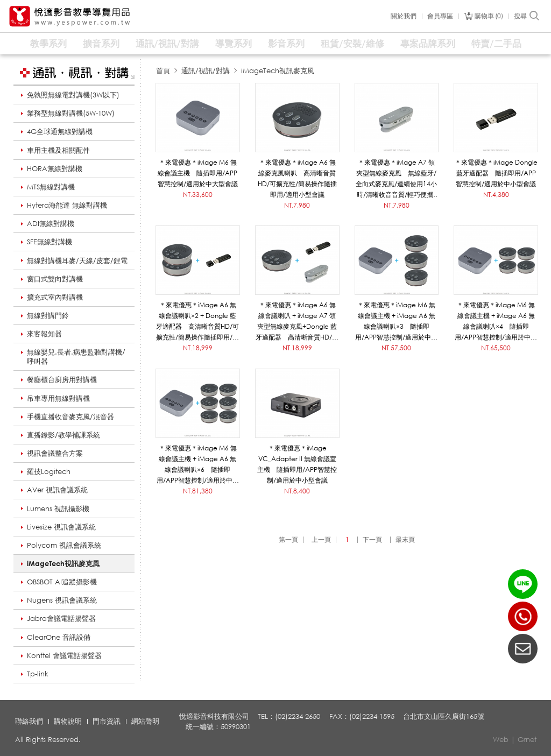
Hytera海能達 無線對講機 (67, 205)
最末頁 (405, 539)
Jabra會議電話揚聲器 (61, 618)
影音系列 (286, 43)
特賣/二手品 (496, 43)
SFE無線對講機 (50, 242)
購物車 (489, 16)
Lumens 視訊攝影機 (58, 508)
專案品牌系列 (428, 43)
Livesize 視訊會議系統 (61, 527)
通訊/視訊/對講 (167, 43)
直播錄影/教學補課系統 (63, 435)
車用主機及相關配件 (58, 150)
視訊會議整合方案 (55, 453)
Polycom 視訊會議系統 (64, 545)
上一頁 (321, 539)
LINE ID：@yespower (523, 584)
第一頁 (288, 539)
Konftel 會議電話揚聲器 (64, 655)
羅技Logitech (49, 471)
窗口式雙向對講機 (55, 279)
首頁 (163, 70)
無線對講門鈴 (48, 315)
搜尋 (527, 16)
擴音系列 (101, 43)
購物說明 (68, 721)
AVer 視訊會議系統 (57, 490)
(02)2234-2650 (523, 616)
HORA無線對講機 (55, 168)
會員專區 (440, 16)
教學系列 (48, 43)
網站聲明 (145, 721)
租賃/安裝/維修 (352, 43)
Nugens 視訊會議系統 (62, 600)
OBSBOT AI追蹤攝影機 (62, 582)
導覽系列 (234, 43)
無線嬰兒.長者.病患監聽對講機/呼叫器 (76, 356)
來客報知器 (44, 334)
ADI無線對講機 (51, 223)
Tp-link (38, 674)
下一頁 (372, 539)
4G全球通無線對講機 (60, 131)
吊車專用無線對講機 (58, 398)
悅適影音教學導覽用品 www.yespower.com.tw (70, 16)
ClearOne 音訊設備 (59, 637)
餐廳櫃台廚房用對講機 (62, 379)
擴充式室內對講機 (55, 297)
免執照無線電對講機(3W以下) (73, 95)
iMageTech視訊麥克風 (63, 563)
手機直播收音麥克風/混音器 (70, 416)
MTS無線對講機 (51, 187)
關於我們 (404, 16)
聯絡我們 (29, 721)
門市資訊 (107, 721)
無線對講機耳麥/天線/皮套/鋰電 (77, 260)
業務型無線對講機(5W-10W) (71, 113)
